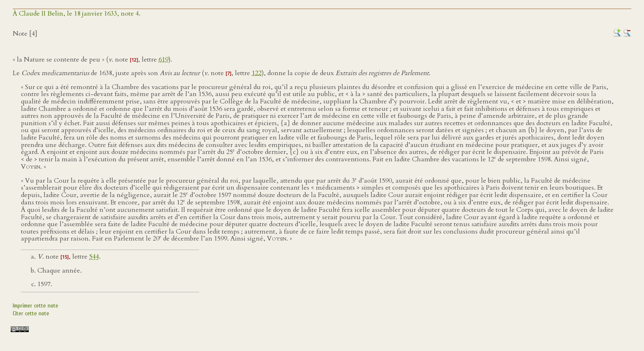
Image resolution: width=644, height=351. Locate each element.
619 (163, 60)
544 (94, 257)
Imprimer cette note (36, 306)
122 (257, 73)
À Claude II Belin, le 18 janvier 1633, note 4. (77, 14)
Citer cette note (31, 313)
